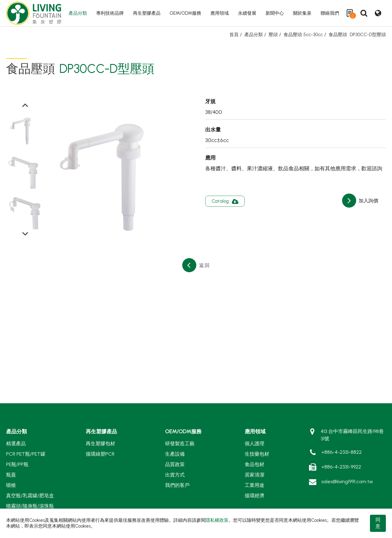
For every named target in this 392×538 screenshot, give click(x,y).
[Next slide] (25, 233)
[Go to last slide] (25, 106)
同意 (378, 523)
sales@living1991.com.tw (347, 482)
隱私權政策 (217, 520)
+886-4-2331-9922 (341, 467)
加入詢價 (368, 201)
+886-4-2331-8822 (341, 452)
